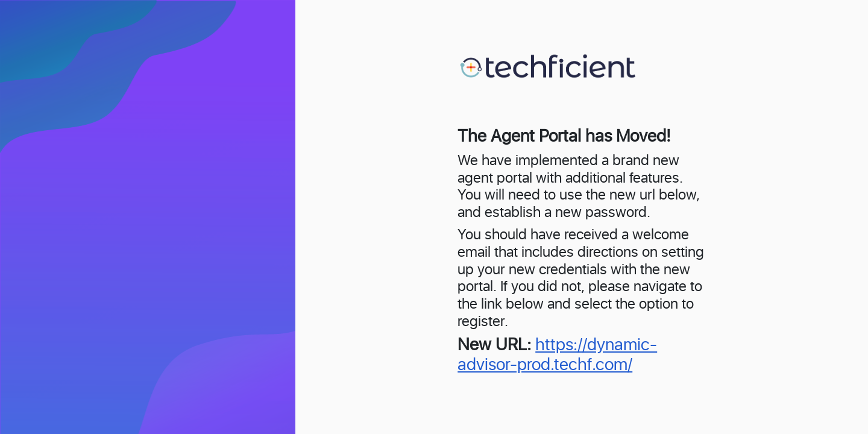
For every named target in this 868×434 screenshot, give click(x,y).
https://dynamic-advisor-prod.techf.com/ (557, 356)
